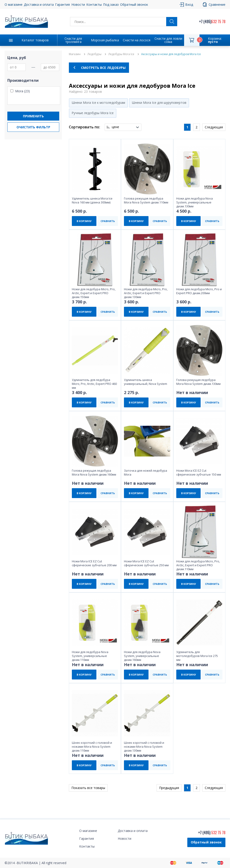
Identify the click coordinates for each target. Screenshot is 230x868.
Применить (33, 116)
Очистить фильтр (33, 127)
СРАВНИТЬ (108, 221)
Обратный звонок (134, 4)
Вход (189, 4)
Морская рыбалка (105, 40)
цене (115, 127)
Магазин (75, 54)
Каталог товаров (35, 40)
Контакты (94, 4)
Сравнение (217, 4)
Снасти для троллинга (73, 40)
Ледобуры (94, 54)
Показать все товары (88, 788)
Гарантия (62, 4)
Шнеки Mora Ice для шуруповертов (159, 103)
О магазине (14, 4)
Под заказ (111, 4)
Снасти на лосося (137, 40)
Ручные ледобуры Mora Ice (93, 113)
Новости (78, 4)
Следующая (214, 127)
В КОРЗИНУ (84, 221)
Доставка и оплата (39, 4)
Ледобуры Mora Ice (121, 54)
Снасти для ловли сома (168, 40)
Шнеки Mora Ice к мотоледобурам (98, 103)
